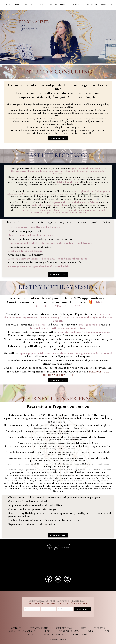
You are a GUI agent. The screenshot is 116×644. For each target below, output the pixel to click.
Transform (92, 5)
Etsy (84, 629)
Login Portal (31, 635)
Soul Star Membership (27, 632)
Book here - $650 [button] (58, 381)
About (18, 5)
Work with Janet (76, 632)
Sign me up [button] (82, 614)
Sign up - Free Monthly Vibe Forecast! (70, 635)
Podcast (77, 5)
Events (29, 5)
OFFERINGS (107, 5)
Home (8, 5)
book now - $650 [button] (58, 276)
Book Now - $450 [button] (58, 139)
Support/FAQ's (65, 629)
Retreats (41, 5)
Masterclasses (57, 5)
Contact (15, 629)
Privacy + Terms (38, 629)
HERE (75, 374)
